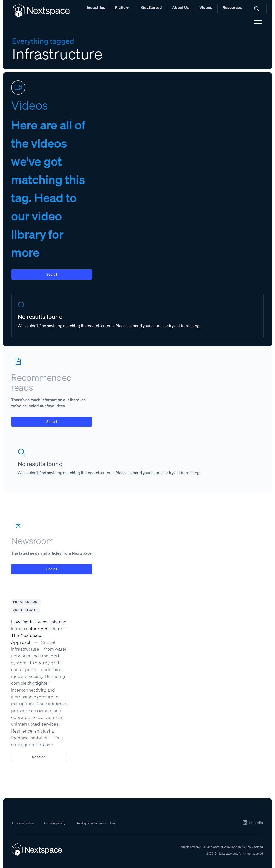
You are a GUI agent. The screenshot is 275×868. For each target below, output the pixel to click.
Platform (123, 7)
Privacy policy (23, 823)
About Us (181, 7)
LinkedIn (256, 823)
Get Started (151, 7)
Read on (39, 757)
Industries (96, 7)
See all (52, 274)
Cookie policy (55, 823)
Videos (206, 7)
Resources (232, 7)
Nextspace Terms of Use (95, 823)
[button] (257, 9)
